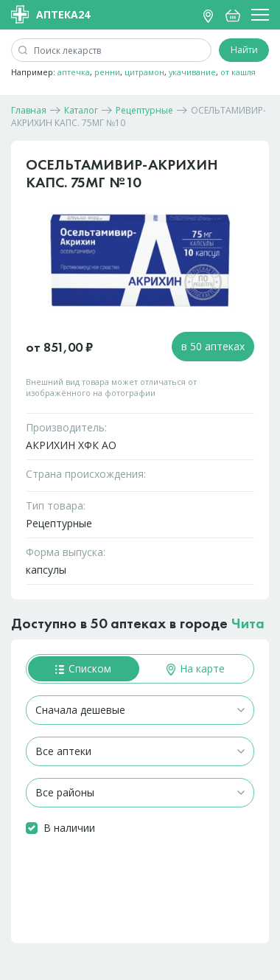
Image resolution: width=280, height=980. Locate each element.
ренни (107, 72)
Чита (248, 623)
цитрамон (144, 72)
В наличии (69, 828)
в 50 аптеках (213, 346)
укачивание (192, 72)
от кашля (238, 72)
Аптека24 (50, 14)
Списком (83, 668)
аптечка (74, 72)
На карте (196, 668)
